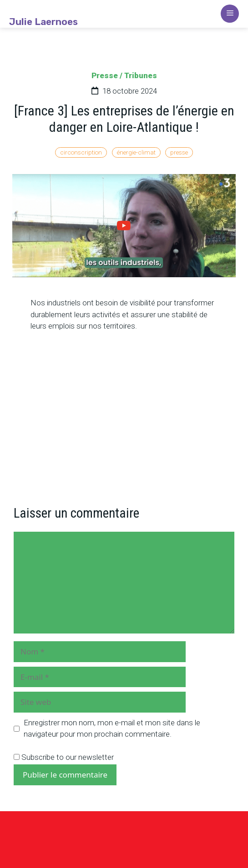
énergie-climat (136, 152)
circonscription (81, 152)
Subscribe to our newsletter (64, 757)
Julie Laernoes (43, 22)
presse (179, 152)
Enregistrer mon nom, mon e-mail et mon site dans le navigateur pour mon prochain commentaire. (112, 728)
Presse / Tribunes (124, 75)
